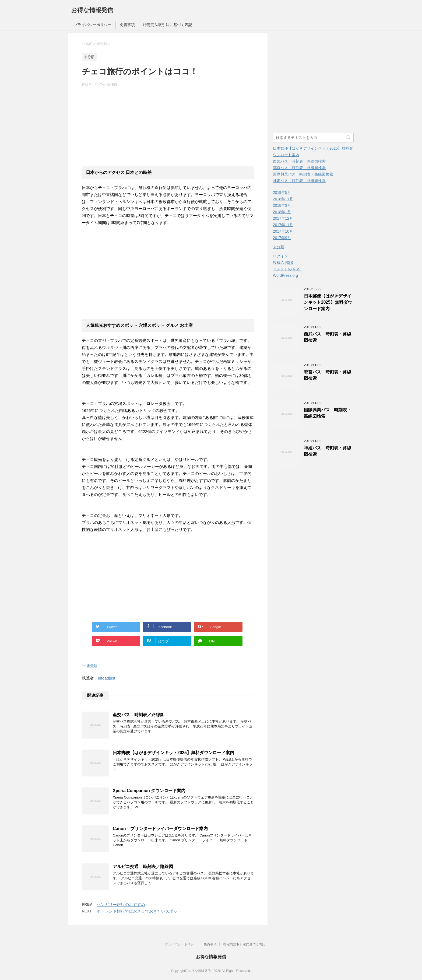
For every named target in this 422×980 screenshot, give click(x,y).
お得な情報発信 (92, 10)
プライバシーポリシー (93, 25)
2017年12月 (283, 218)
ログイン (280, 256)
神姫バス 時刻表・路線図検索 (299, 181)
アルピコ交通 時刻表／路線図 (143, 867)
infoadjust (107, 678)
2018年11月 (283, 199)
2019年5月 (282, 192)
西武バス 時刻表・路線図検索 (299, 161)
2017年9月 (282, 238)
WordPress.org (285, 275)
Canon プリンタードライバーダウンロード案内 (160, 829)
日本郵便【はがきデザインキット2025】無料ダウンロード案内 (173, 753)
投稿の (283, 263)
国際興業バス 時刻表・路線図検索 (303, 174)
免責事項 (127, 25)
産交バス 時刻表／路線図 (139, 715)
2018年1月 (282, 212)
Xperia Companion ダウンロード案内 (149, 791)
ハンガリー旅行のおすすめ (121, 904)
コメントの (287, 269)
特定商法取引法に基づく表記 (168, 25)
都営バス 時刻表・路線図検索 (299, 168)
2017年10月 (283, 231)
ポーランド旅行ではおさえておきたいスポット (139, 911)
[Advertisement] (168, 126)
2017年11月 (283, 225)
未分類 (92, 666)
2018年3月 (282, 205)
